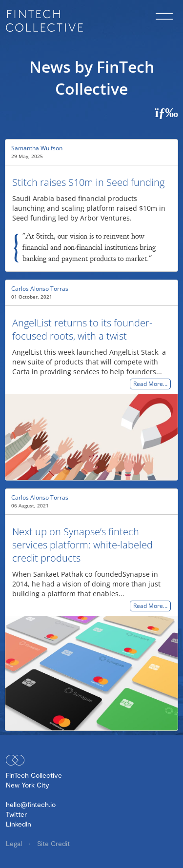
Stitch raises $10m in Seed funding (88, 182)
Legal (15, 843)
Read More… (150, 384)
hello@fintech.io (31, 804)
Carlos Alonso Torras (40, 289)
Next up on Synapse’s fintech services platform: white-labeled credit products (82, 545)
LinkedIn (19, 824)
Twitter (16, 814)
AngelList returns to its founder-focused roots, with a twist (82, 329)
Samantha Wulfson (37, 148)
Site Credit (53, 843)
